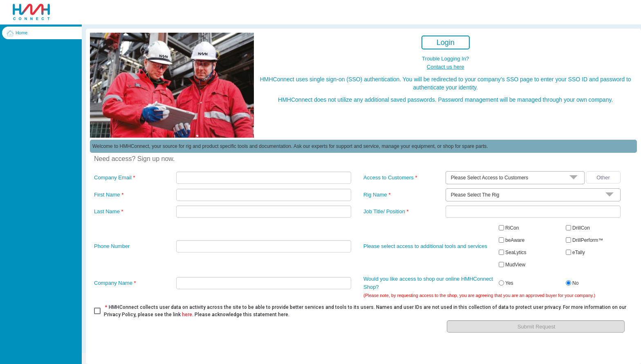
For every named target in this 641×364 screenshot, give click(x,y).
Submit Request (537, 327)
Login (446, 42)
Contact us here (446, 67)
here (187, 315)
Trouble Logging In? (445, 59)
